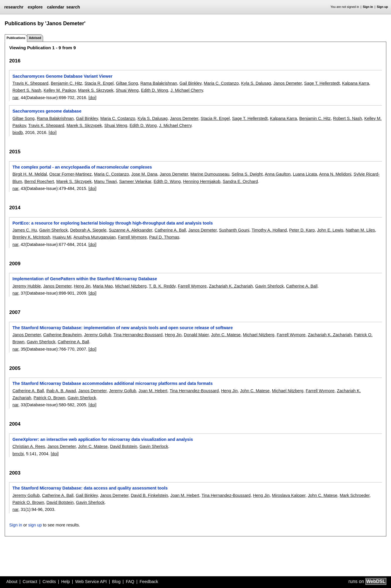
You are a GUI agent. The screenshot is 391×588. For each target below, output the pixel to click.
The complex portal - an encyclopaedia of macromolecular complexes (82, 167)
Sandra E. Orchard (240, 181)
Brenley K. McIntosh (31, 237)
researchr (14, 7)
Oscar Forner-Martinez (70, 174)
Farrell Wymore (132, 237)
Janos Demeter (288, 83)
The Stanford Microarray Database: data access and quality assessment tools (90, 488)
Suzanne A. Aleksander (130, 230)
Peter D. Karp (302, 230)
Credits (49, 582)
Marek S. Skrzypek (96, 90)
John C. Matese (226, 335)
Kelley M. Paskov (60, 90)
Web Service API (91, 582)
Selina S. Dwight (247, 174)
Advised (35, 38)
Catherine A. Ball (170, 230)
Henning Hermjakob (202, 181)
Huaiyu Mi (62, 237)
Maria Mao (103, 286)
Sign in (368, 7)
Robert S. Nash (27, 90)
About (12, 582)
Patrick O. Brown (49, 398)
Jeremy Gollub (97, 335)
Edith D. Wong (155, 90)
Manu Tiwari (106, 181)
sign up (35, 525)
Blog (116, 582)
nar (15, 98)
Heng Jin (82, 286)
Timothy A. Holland (269, 230)
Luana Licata (305, 174)
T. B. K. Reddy (162, 286)
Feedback (149, 582)
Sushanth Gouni (234, 230)
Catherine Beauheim (62, 335)
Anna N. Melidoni (335, 174)
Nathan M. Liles (360, 230)
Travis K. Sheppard (30, 83)
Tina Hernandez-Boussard (138, 335)
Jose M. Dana (144, 174)
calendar (56, 7)
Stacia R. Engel (99, 83)
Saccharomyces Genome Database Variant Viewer (62, 76)
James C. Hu (24, 230)
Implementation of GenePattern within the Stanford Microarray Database (85, 279)
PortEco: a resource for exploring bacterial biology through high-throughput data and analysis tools (113, 223)
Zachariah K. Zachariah (231, 286)
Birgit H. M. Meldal (30, 174)
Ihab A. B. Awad (61, 391)
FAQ (130, 582)
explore (35, 7)
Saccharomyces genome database (47, 111)
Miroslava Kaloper (289, 495)
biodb (17, 132)
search (73, 7)
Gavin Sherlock (54, 230)
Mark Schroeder (355, 495)
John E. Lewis (330, 230)
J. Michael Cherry (187, 90)
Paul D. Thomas (164, 237)
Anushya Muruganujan (94, 237)
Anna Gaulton (278, 174)
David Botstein (124, 446)
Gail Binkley (190, 83)
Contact (30, 582)
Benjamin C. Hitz (66, 83)
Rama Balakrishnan (159, 83)
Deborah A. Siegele (88, 230)
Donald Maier (196, 335)
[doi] (92, 98)
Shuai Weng (127, 90)
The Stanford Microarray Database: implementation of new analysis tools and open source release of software (123, 328)
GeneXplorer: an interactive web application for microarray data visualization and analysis (103, 439)
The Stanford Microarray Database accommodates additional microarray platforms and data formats (112, 383)
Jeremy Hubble (27, 286)
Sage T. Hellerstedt (322, 83)
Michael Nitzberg (131, 286)
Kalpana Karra (356, 83)
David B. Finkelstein (149, 495)
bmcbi (18, 454)
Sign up (382, 7)
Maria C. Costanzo (221, 83)
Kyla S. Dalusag (256, 83)
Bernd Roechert (39, 181)
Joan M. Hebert (153, 391)
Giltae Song (127, 83)
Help (66, 582)
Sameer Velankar (135, 181)
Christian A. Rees (29, 446)
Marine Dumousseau (210, 174)
